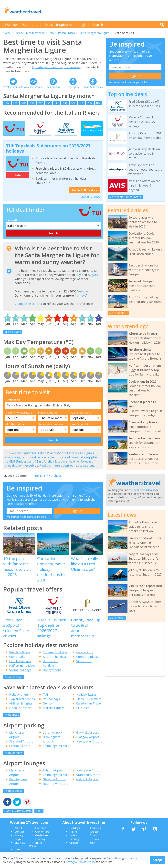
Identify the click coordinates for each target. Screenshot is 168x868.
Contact (19, 838)
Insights (83, 25)
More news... (117, 618)
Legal (18, 846)
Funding (40, 846)
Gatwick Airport (88, 739)
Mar (24, 103)
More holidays (14, 684)
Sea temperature (81, 419)
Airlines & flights (21, 710)
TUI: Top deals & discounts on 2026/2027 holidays (48, 155)
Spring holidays (20, 677)
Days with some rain (50, 431)
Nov (90, 103)
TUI (45, 701)
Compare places (88, 663)
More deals (12, 721)
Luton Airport (53, 739)
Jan (7, 103)
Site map (20, 849)
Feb (15, 103)
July (78, 281)
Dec (98, 103)
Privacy (19, 842)
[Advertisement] (105, 11)
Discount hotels (20, 714)
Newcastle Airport (89, 748)
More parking (13, 759)
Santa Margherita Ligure (94, 33)
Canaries (95, 835)
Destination (13, 227)
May (40, 103)
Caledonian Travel (89, 710)
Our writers (42, 838)
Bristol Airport (20, 752)
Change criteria (13, 338)
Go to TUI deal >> (85, 197)
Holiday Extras (86, 701)
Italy (51, 33)
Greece (94, 838)
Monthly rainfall (15, 431)
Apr (32, 103)
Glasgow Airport (88, 743)
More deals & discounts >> (125, 197)
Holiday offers (19, 701)
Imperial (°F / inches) (46, 482)
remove (83, 298)
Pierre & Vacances (89, 705)
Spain (94, 842)
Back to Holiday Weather (18, 817)
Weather (12, 25)
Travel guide (73, 87)
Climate (74, 849)
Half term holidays (22, 672)
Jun (49, 103)
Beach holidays (20, 659)
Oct (82, 103)
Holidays (75, 835)
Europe (19, 33)
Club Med (83, 714)
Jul (57, 103)
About (18, 835)
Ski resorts (84, 668)
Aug (65, 103)
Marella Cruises (54, 714)
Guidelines (42, 842)
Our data (41, 835)
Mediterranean (35, 33)
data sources (85, 472)
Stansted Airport (21, 748)
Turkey (94, 846)
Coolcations (85, 659)
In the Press (36, 851)
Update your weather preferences (56, 67)
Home (7, 33)
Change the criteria (28, 310)
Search (98, 25)
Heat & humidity (80, 431)
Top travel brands (22, 705)
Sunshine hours (48, 419)
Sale (18, 182)
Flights (73, 838)
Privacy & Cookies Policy (81, 862)
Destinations (31, 25)
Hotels (73, 842)
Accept (158, 860)
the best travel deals (141, 490)
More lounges (14, 797)
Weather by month (13, 87)
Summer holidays (55, 659)
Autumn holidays (55, 663)
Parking (74, 846)
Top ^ (39, 817)
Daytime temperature (19, 419)
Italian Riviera (66, 33)
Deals (49, 25)
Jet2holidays (51, 705)
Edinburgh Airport (56, 752)
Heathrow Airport (55, 790)
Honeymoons (52, 677)
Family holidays (20, 668)
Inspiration (65, 25)
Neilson (48, 710)
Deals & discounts (93, 87)
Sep (73, 103)
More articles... (118, 313)
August (93, 281)
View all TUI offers (90, 203)
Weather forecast (33, 87)
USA (93, 849)
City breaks (17, 663)
